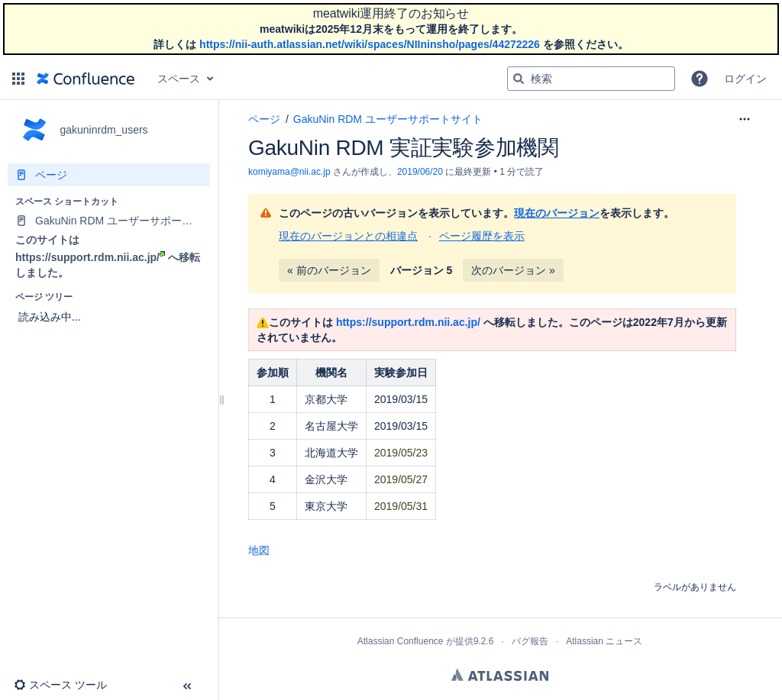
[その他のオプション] (745, 119)
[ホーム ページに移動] (86, 79)
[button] (18, 79)
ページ (264, 119)
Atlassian (500, 675)
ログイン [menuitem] (745, 79)
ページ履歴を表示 (482, 236)
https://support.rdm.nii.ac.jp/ (90, 257)
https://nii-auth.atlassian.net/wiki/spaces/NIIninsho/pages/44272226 (370, 44)
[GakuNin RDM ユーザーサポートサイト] (109, 221)
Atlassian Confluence (401, 641)
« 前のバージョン (329, 270)
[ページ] (109, 175)
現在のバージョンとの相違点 (348, 236)
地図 (259, 550)
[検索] (519, 79)
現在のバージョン (557, 213)
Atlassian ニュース (604, 641)
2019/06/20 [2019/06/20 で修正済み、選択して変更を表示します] (420, 172)
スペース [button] (179, 79)
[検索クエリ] (591, 79)
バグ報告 (530, 641)
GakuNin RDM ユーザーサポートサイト (388, 119)
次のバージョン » (513, 270)
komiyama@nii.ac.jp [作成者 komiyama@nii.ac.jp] (289, 172)
